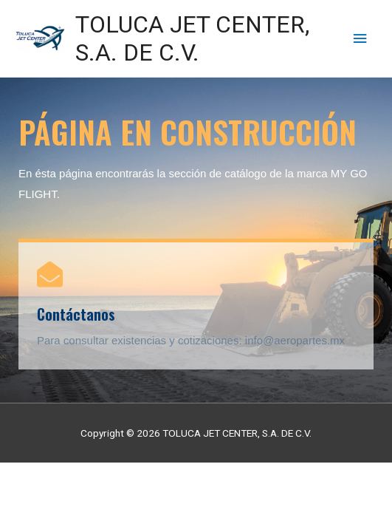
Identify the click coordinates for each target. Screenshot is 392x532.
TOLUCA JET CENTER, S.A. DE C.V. (192, 38)
